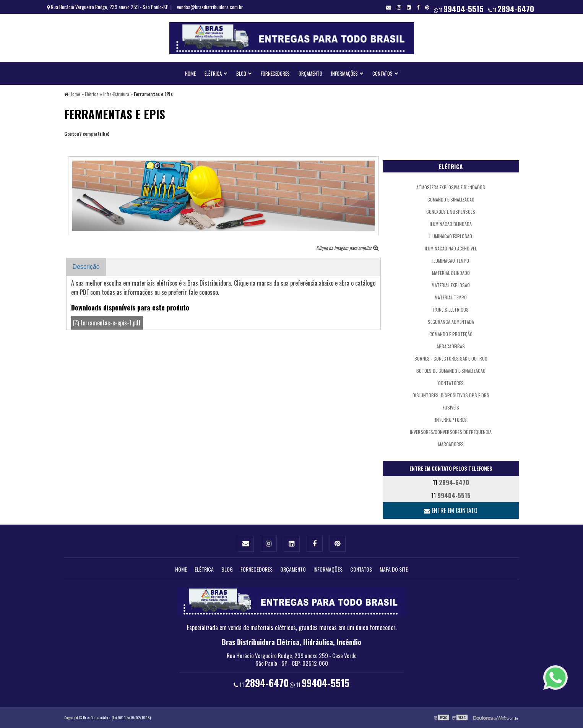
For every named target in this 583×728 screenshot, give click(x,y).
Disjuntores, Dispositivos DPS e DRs (451, 395)
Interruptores (451, 420)
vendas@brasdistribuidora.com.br (210, 7)
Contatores (451, 383)
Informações (344, 73)
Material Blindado (451, 273)
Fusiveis (451, 407)
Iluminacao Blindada (451, 224)
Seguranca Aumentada (451, 322)
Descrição (86, 267)
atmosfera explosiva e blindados (451, 187)
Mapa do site (394, 569)
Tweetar (75, 145)
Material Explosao (451, 285)
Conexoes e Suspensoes (451, 212)
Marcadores (451, 444)
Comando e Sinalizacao (451, 199)
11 (511, 9)
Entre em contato (451, 510)
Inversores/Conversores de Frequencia (451, 432)
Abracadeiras (451, 346)
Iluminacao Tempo (451, 261)
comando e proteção (451, 334)
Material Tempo (451, 297)
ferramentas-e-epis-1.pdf (107, 323)
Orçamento (310, 73)
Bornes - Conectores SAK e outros (451, 358)
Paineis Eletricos (451, 310)
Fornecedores (275, 73)
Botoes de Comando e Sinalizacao (451, 371)
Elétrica (213, 73)
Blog (241, 73)
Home (190, 73)
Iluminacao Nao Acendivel (451, 248)
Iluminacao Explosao (451, 236)
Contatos (382, 73)
